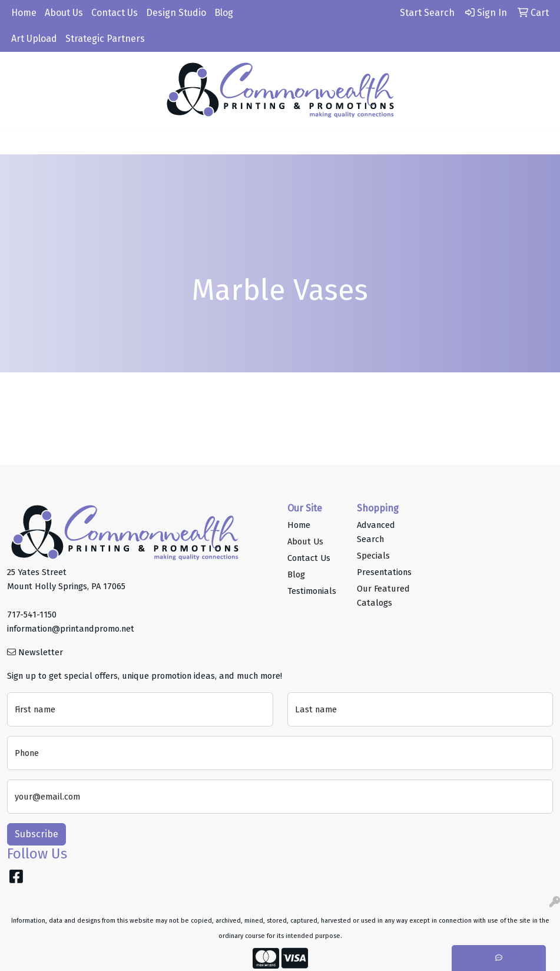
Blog (224, 13)
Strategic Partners (105, 39)
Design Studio (176, 13)
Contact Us (115, 13)
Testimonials (312, 591)
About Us (64, 13)
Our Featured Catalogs (383, 596)
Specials (373, 556)
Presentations (384, 572)
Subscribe (37, 834)
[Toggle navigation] (18, 141)
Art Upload (34, 39)
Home (24, 13)
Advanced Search (376, 532)
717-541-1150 (32, 615)
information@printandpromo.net (71, 629)
